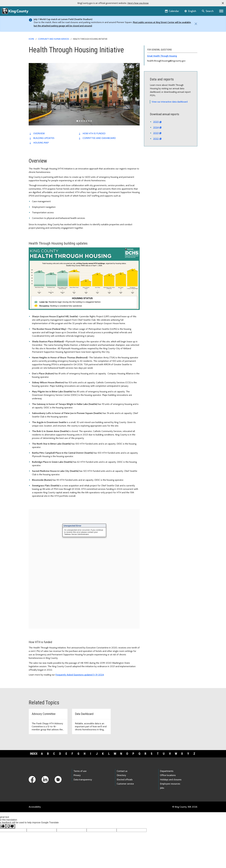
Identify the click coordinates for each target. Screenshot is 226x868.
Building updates (44, 138)
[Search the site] (208, 11)
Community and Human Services (54, 39)
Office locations (168, 775)
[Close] (195, 24)
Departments (167, 771)
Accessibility (35, 807)
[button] (223, 3)
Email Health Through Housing (162, 56)
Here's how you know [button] (138, 3)
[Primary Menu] (221, 11)
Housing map (41, 143)
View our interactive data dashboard (170, 102)
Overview (39, 133)
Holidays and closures (171, 780)
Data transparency (83, 780)
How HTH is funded (94, 133)
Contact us (122, 771)
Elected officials (125, 780)
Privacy (77, 775)
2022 (156, 139)
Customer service (125, 784)
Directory (121, 775)
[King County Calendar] (172, 11)
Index (34, 754)
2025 (156, 122)
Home (31, 39)
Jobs (162, 788)
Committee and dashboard (99, 138)
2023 (156, 133)
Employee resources (170, 784)
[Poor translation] (11, 826)
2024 (156, 127)
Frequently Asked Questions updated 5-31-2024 (80, 675)
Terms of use (80, 771)
